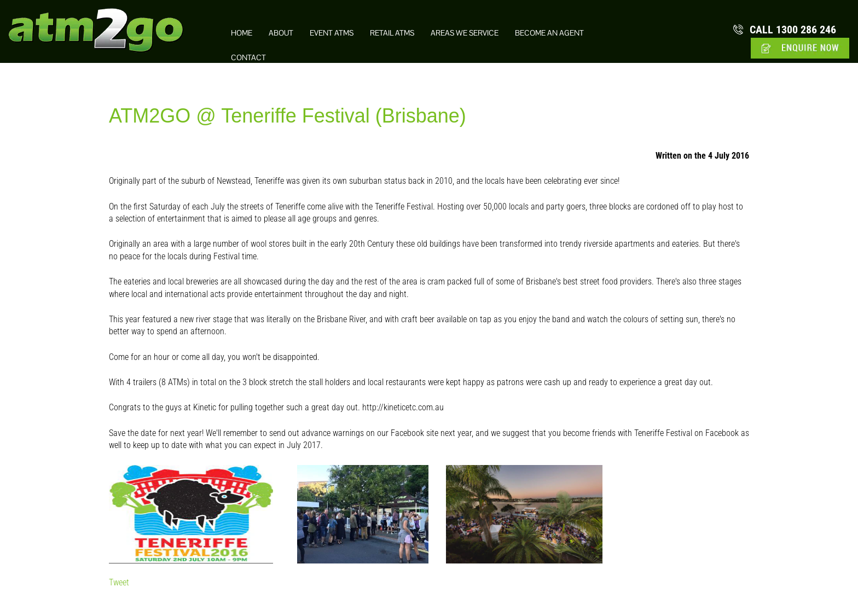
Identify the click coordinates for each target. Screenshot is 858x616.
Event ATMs (332, 33)
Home (242, 33)
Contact (248, 57)
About (281, 33)
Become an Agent (549, 33)
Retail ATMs (392, 33)
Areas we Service (465, 33)
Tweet (119, 582)
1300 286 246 (793, 30)
